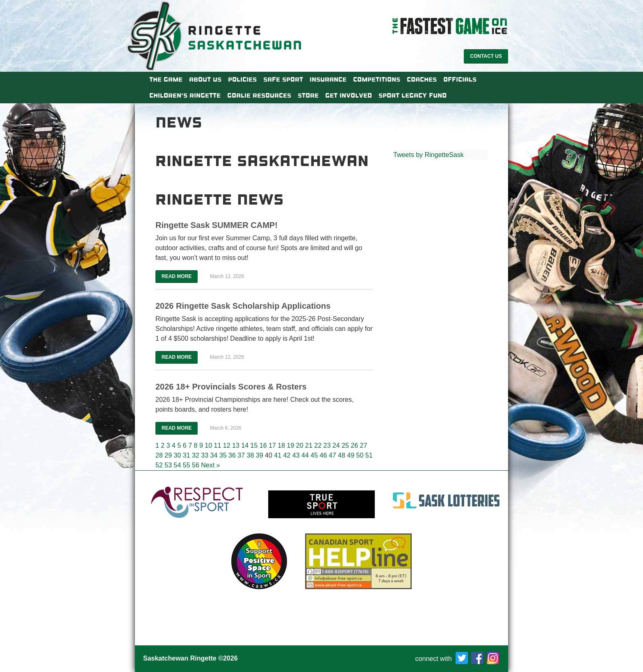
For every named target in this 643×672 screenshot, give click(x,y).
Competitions (377, 80)
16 (263, 445)
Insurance (328, 80)
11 (217, 445)
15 (254, 445)
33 (205, 455)
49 (351, 455)
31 (187, 455)
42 (287, 455)
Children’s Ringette (185, 96)
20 (300, 445)
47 (333, 455)
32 (196, 455)
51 (369, 455)
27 (363, 445)
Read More (177, 276)
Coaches (422, 80)
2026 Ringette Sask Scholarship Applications (243, 306)
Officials (460, 80)
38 (251, 455)
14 (245, 445)
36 (232, 455)
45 (314, 455)
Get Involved (349, 96)
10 (208, 445)
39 (260, 455)
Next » (210, 465)
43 (296, 455)
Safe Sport (283, 80)
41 (278, 455)
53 (168, 465)
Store (308, 96)
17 (272, 445)
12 (227, 445)
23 (327, 445)
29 (168, 455)
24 (336, 445)
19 (290, 445)
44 (305, 455)
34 (214, 455)
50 (360, 455)
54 (178, 465)
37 (241, 455)
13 (236, 445)
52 (159, 465)
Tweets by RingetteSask (429, 155)
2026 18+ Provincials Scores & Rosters (231, 387)
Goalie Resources (259, 96)
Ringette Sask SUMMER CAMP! (217, 225)
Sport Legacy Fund (413, 96)
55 (187, 465)
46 (324, 455)
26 (354, 445)
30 (178, 455)
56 (196, 465)
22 (318, 445)
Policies (242, 80)
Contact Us (486, 56)
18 (281, 445)
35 (223, 455)
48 (342, 455)
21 (309, 445)
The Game (166, 80)
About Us (205, 80)
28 (159, 455)
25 (345, 445)
